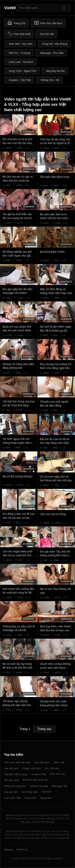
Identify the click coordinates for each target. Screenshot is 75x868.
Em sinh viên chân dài (35, 780)
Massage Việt (60, 786)
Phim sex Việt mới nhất (17, 762)
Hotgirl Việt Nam (32, 768)
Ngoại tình (46, 798)
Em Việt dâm (52, 768)
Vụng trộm (30, 798)
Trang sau (44, 729)
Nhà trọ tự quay (39, 786)
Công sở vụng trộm (15, 786)
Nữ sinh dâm (11, 780)
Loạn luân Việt (12, 798)
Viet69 (10, 8)
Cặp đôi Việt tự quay (16, 774)
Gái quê (47, 792)
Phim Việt (59, 762)
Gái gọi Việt (11, 792)
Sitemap (8, 850)
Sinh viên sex (57, 774)
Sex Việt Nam (42, 762)
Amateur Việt (39, 774)
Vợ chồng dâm (30, 792)
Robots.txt (22, 850)
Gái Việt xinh (11, 768)
